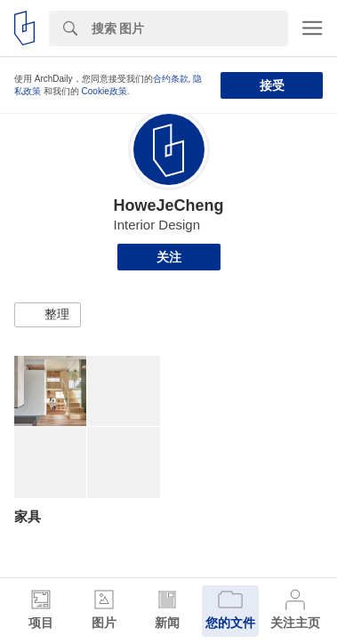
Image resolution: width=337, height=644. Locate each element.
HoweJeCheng (168, 205)
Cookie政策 (104, 91)
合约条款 (171, 79)
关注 (169, 257)
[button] (48, 315)
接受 (272, 85)
